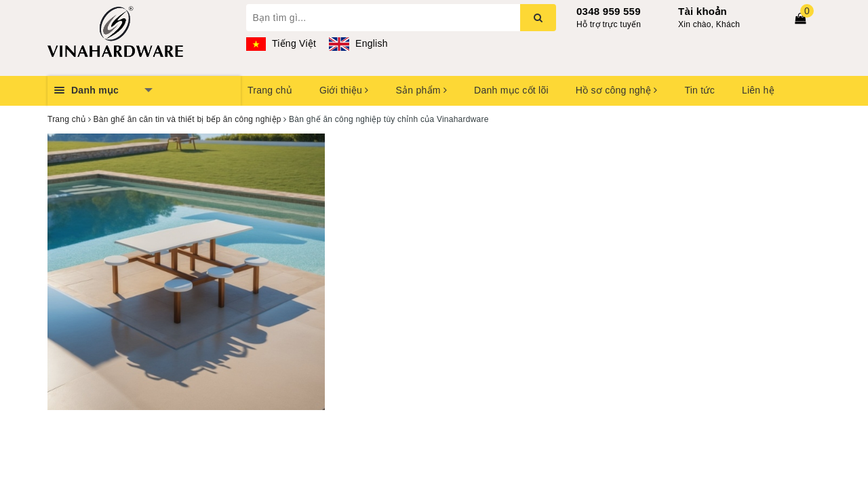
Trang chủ (270, 90)
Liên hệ (758, 90)
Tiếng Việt (281, 43)
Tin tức (699, 90)
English (358, 43)
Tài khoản (703, 11)
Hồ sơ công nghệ (617, 90)
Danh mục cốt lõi (511, 90)
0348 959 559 (609, 11)
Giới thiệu (344, 90)
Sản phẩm (421, 90)
